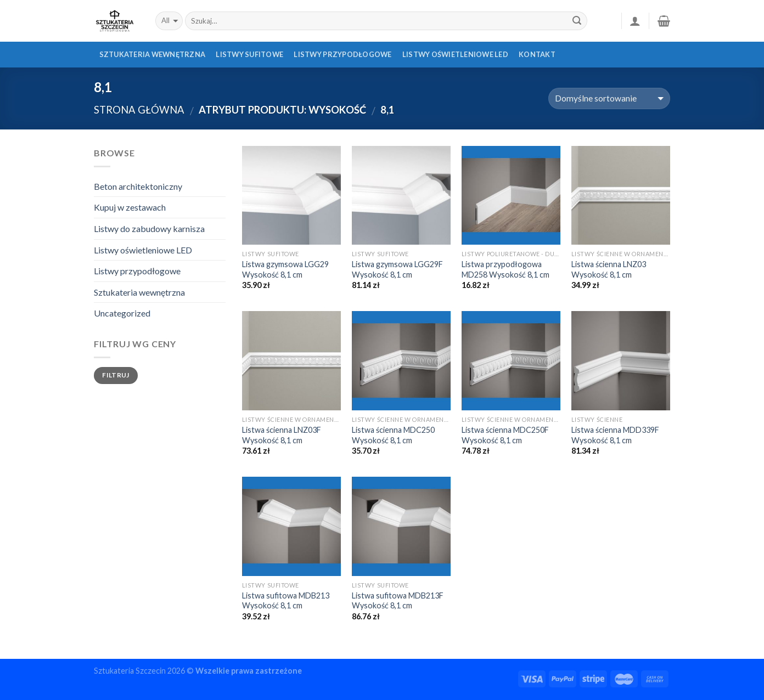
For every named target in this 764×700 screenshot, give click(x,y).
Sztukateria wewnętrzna (153, 54)
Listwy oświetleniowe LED (455, 54)
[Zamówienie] (609, 98)
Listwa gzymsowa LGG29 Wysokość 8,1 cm (285, 269)
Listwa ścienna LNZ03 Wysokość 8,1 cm (609, 269)
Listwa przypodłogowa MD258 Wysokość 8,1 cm (505, 269)
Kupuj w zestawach (130, 207)
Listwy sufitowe (249, 54)
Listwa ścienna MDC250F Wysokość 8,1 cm (505, 435)
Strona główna (139, 110)
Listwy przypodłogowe (342, 54)
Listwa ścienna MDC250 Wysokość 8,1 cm (393, 435)
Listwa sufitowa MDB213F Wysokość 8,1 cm (398, 601)
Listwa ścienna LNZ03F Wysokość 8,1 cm (282, 435)
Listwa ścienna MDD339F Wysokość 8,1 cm (615, 435)
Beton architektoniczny (138, 186)
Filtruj (116, 375)
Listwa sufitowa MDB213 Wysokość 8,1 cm (286, 601)
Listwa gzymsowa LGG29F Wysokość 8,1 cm (397, 269)
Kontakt (537, 54)
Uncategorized (122, 313)
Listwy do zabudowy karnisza (149, 228)
